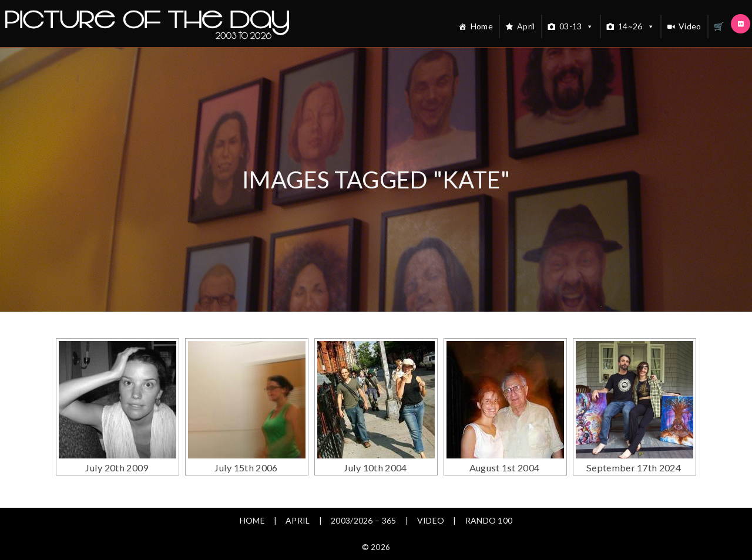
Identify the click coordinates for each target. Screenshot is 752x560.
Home (482, 26)
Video (690, 26)
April (526, 26)
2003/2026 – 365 (364, 520)
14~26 (636, 26)
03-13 (577, 26)
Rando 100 (489, 520)
